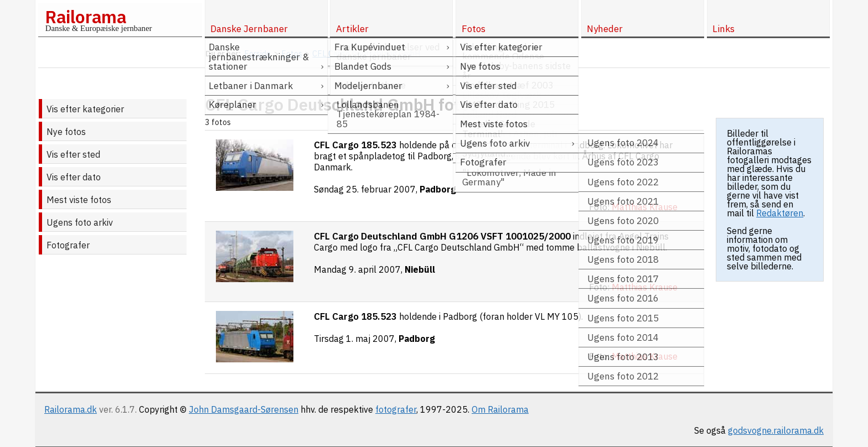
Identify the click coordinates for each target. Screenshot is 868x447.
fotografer (396, 409)
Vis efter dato (74, 177)
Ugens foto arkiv (80, 222)
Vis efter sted (73, 154)
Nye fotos (66, 132)
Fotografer (68, 245)
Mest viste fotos (79, 200)
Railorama (86, 17)
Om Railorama (500, 409)
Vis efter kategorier (85, 109)
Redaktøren (780, 213)
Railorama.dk (71, 409)
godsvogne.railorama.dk (776, 430)
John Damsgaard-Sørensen (244, 409)
